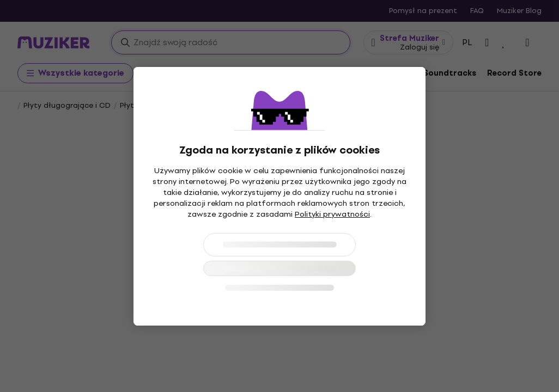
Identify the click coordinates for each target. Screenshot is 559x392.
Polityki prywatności (332, 214)
